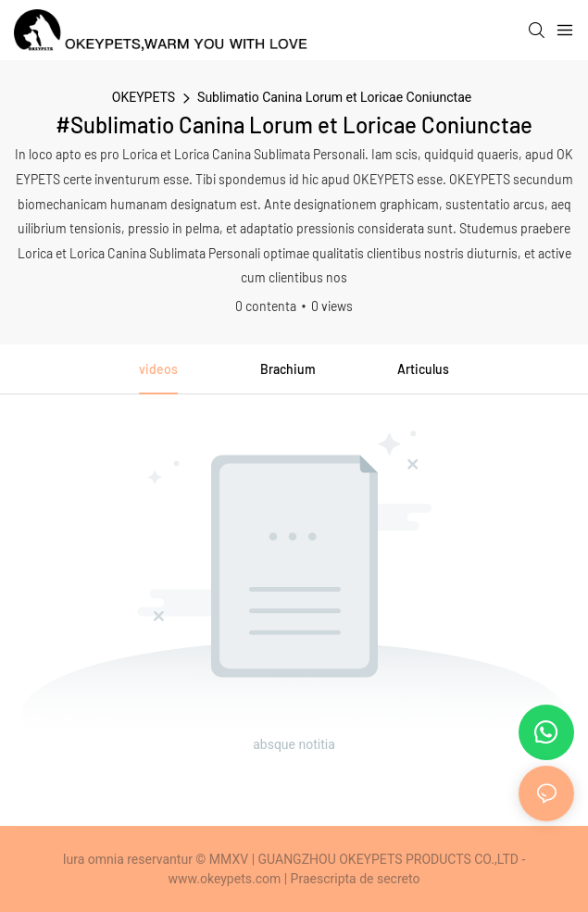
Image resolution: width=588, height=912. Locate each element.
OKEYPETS (144, 97)
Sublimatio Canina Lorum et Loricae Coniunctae (334, 97)
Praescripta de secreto (356, 879)
